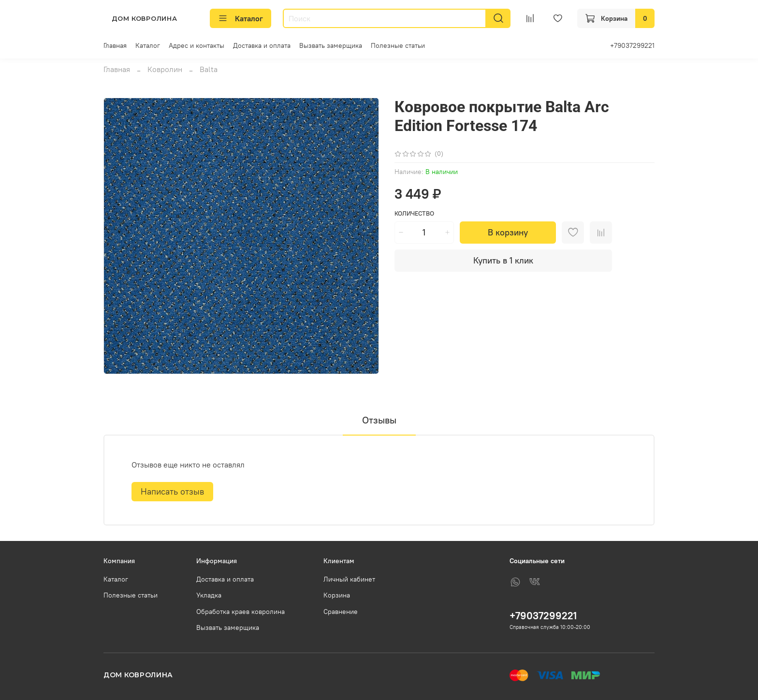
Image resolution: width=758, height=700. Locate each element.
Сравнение (341, 612)
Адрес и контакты (197, 45)
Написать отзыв (172, 491)
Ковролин (165, 69)
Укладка (209, 595)
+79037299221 (632, 45)
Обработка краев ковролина (241, 612)
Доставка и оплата (262, 45)
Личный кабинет (349, 579)
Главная (115, 45)
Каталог (241, 18)
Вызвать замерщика (331, 45)
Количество (414, 213)
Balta (209, 69)
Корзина (337, 595)
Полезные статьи (398, 45)
